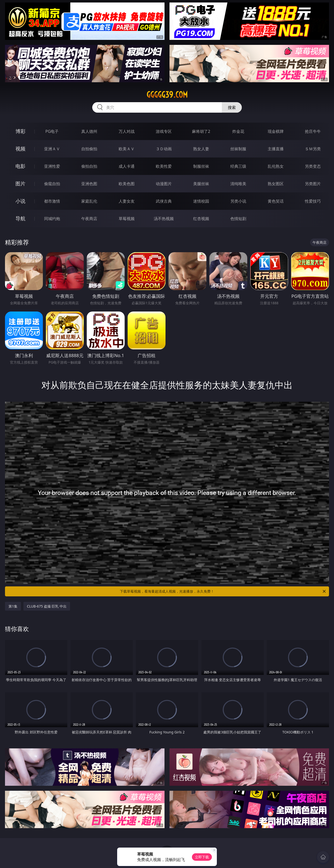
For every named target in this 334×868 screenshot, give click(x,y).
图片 (20, 184)
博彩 (20, 131)
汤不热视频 (164, 219)
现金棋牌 (276, 131)
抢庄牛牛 (313, 131)
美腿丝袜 (201, 184)
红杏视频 (201, 219)
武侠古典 (164, 201)
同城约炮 (52, 219)
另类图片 (313, 184)
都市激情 (52, 201)
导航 (20, 218)
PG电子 (52, 131)
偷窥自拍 (52, 184)
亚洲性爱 (52, 166)
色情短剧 (238, 219)
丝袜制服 (238, 149)
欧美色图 (127, 184)
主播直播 (276, 149)
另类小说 (238, 201)
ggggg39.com (167, 95)
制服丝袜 (201, 166)
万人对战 (127, 131)
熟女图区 (276, 184)
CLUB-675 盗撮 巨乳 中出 (47, 606)
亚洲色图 (89, 184)
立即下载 (202, 857)
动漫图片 (164, 184)
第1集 (13, 606)
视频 (20, 149)
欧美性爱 (164, 166)
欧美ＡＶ (127, 149)
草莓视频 (127, 219)
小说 (20, 201)
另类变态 (313, 166)
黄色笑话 (276, 201)
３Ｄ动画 (164, 149)
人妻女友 (127, 201)
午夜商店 (89, 219)
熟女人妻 (201, 149)
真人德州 (89, 131)
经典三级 (238, 166)
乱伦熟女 (276, 166)
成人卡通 (127, 166)
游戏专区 (164, 131)
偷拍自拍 (89, 166)
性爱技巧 (313, 201)
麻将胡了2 (201, 131)
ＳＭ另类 (313, 149)
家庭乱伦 (89, 201)
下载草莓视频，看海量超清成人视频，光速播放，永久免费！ (223, 591)
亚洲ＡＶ (52, 149)
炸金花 (238, 131)
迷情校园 (201, 201)
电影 (20, 166)
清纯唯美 (238, 184)
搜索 (232, 107)
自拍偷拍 (89, 149)
